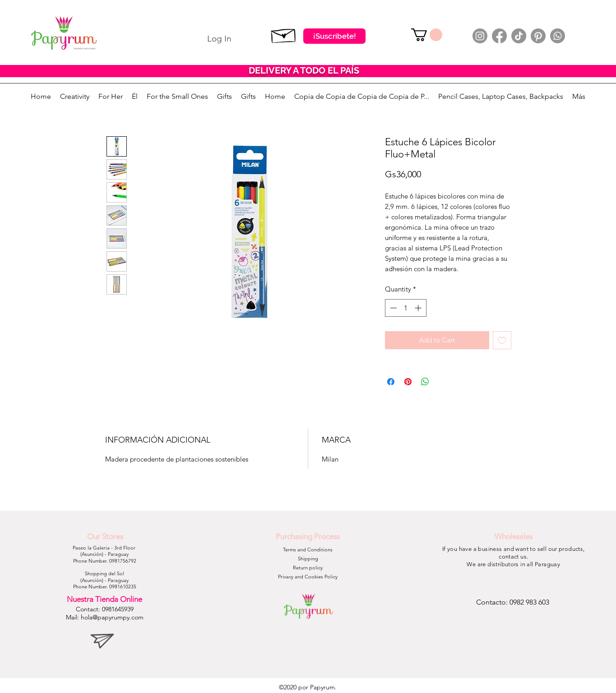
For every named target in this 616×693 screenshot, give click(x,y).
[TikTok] (519, 36)
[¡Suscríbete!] (334, 36)
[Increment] (419, 308)
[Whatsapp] (558, 36)
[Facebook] (499, 36)
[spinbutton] (405, 308)
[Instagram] (480, 36)
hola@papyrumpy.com (112, 617)
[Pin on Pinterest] (408, 382)
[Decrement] (392, 308)
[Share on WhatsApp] (425, 382)
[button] (427, 35)
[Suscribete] (284, 34)
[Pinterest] (538, 36)
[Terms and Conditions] (308, 550)
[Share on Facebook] (391, 382)
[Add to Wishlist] (502, 340)
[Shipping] (308, 559)
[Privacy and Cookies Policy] (308, 577)
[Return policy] (308, 568)
